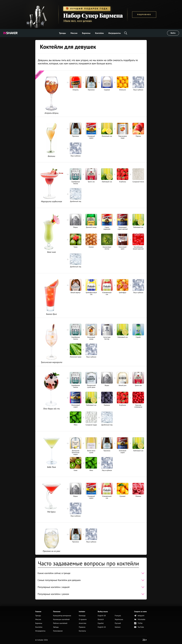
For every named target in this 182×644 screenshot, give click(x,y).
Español (101, 623)
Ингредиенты (115, 33)
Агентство (83, 623)
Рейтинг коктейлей (60, 623)
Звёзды (56, 627)
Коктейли (99, 33)
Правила (82, 627)
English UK (102, 616)
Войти (173, 33)
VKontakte (140, 619)
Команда (82, 616)
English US (102, 627)
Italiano (118, 627)
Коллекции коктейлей (61, 619)
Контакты (82, 631)
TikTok (138, 623)
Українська (119, 619)
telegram (139, 616)
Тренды (62, 33)
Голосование (58, 631)
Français (118, 616)
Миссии (74, 33)
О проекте (83, 619)
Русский (118, 623)
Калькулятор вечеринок (62, 616)
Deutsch (101, 619)
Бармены (86, 33)
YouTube (139, 627)
